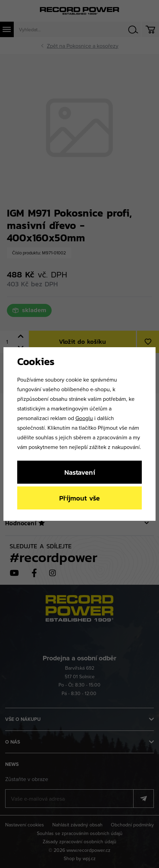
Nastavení (80, 472)
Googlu (84, 418)
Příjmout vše (79, 498)
